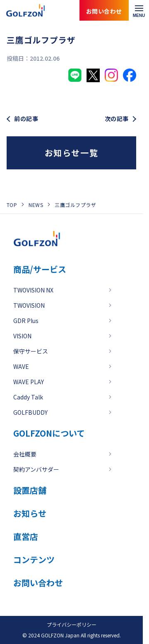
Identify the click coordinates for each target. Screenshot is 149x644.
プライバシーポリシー (72, 624)
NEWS (36, 205)
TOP (12, 205)
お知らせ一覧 (72, 153)
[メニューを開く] (139, 10)
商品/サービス (40, 269)
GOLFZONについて (49, 433)
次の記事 (117, 119)
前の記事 (26, 119)
